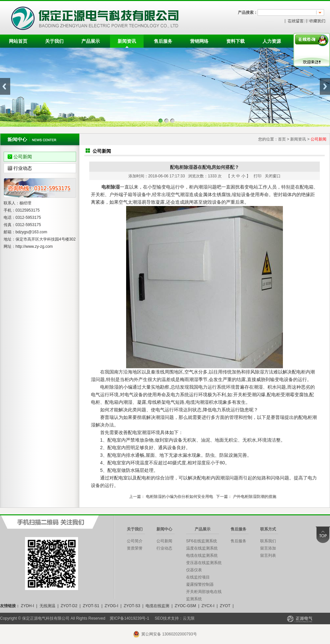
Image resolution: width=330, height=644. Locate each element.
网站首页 (18, 41)
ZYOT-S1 (91, 606)
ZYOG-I (111, 606)
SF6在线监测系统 (202, 541)
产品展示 (91, 41)
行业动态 (23, 168)
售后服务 (163, 41)
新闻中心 (164, 529)
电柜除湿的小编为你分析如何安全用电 (179, 497)
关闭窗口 (273, 176)
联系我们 (268, 541)
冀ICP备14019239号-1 (129, 618)
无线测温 (47, 606)
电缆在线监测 (157, 606)
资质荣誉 (135, 548)
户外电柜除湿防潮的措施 (255, 497)
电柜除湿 (111, 187)
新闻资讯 (127, 41)
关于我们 (54, 41)
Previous (5, 86)
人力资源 (272, 41)
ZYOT (225, 606)
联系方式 (268, 529)
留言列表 (268, 555)
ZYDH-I (27, 606)
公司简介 (135, 541)
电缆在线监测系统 (202, 555)
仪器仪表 (194, 570)
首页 (282, 139)
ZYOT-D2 (69, 606)
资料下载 (235, 41)
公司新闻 (23, 157)
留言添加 (268, 548)
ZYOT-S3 (132, 606)
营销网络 (199, 41)
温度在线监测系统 (202, 548)
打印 (258, 176)
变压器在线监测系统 (204, 563)
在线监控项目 (198, 577)
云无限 (189, 618)
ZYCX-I (208, 606)
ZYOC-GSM (186, 606)
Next (325, 86)
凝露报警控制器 (200, 584)
